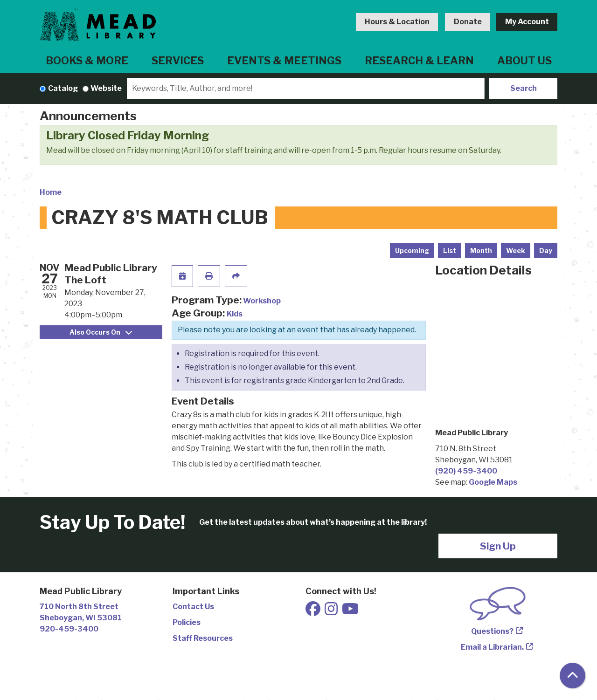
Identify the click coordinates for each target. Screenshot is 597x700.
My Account (527, 22)
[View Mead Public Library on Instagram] (332, 612)
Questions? (492, 631)
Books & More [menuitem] (87, 61)
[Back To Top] (573, 676)
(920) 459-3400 (466, 471)
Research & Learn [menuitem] (419, 61)
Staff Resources (203, 638)
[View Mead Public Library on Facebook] (314, 612)
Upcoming (412, 250)
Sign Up (498, 546)
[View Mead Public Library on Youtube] (350, 612)
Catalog (63, 88)
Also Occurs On (101, 332)
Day (546, 250)
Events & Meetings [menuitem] (284, 61)
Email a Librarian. (492, 647)
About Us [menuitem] (524, 61)
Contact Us (193, 607)
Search (524, 88)
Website (106, 88)
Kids (235, 314)
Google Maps (493, 482)
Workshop (262, 301)
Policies (187, 622)
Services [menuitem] (178, 61)
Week (516, 250)
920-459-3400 (69, 629)
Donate (468, 22)
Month (481, 250)
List (450, 250)
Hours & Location (397, 22)
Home (51, 192)
